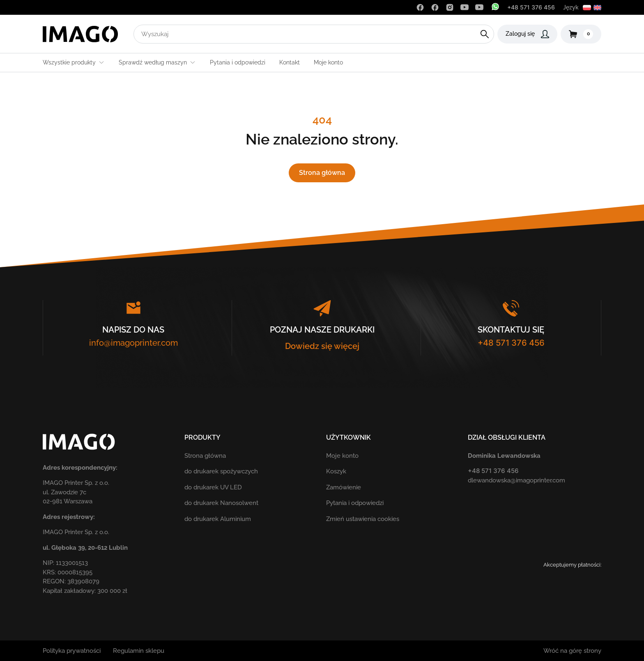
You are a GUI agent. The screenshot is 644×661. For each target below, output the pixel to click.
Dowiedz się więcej (322, 346)
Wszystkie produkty (74, 62)
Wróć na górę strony (572, 651)
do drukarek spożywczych (221, 471)
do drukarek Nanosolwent (221, 503)
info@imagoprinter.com (133, 343)
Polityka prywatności (72, 651)
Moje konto (328, 62)
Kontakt (290, 62)
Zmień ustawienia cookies (363, 519)
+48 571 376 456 (531, 7)
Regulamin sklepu (139, 651)
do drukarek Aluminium (218, 519)
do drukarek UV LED (213, 487)
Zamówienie (344, 487)
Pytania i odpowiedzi (238, 62)
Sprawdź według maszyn (157, 62)
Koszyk (336, 471)
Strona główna (322, 173)
